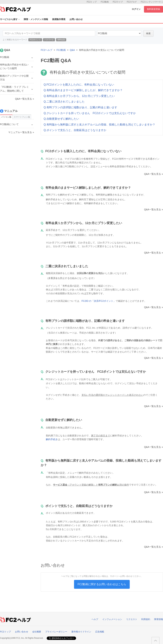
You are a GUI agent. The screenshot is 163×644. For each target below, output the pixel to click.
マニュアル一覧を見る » (21, 132)
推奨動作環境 (59, 19)
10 (119, 33)
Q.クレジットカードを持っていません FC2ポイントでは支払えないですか (90, 113)
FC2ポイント (35, 40)
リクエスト (132, 619)
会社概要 (37, 632)
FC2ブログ (132, 2)
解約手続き (52, 439)
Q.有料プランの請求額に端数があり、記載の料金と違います (80, 107)
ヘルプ (95, 619)
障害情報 (159, 619)
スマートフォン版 (22, 117)
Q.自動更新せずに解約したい (61, 119)
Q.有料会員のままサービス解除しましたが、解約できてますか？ (83, 90)
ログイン (136, 9)
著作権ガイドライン (81, 632)
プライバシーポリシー (56, 632)
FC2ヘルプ (47, 50)
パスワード (49, 40)
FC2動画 (105, 2)
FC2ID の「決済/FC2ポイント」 (99, 301)
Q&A (72, 50)
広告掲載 (100, 632)
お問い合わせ (76, 19)
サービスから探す (10, 19)
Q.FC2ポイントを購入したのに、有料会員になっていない (79, 85)
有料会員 (61, 40)
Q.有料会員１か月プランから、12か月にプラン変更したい (79, 96)
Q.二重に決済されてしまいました (64, 102)
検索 (148, 33)
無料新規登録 (153, 9)
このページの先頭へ (156, 641)
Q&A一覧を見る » (154, 174)
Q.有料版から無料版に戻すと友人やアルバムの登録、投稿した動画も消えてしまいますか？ (99, 125)
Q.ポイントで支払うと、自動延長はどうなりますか (75, 130)
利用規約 (146, 619)
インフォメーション (112, 619)
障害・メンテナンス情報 (36, 19)
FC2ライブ (118, 2)
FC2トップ (92, 2)
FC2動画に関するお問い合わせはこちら (102, 584)
